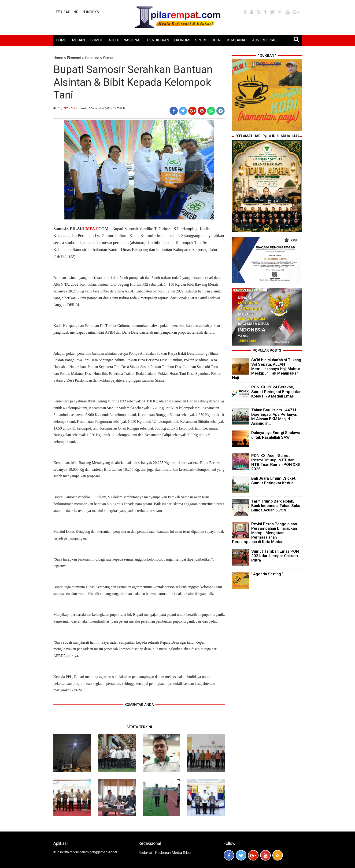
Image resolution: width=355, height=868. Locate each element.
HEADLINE (67, 12)
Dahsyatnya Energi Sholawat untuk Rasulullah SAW (276, 435)
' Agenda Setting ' (267, 574)
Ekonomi (74, 58)
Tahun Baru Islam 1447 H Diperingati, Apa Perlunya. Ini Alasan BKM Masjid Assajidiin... (274, 417)
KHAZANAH (237, 40)
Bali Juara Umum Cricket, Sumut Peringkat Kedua (274, 480)
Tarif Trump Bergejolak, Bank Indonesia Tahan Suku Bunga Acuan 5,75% (276, 506)
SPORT (201, 40)
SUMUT (97, 40)
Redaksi (145, 853)
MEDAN (78, 40)
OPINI (216, 40)
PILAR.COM (89, 229)
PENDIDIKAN (158, 40)
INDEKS (91, 12)
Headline (92, 58)
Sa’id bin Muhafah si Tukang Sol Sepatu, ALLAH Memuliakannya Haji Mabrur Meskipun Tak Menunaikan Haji (267, 369)
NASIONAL (132, 40)
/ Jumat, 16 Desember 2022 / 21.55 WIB (100, 108)
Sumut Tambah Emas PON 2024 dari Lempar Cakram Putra (275, 556)
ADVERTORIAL (264, 40)
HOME (61, 40)
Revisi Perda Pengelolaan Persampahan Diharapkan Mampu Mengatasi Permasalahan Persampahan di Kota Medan (264, 533)
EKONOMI (182, 40)
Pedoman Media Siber (173, 853)
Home (58, 58)
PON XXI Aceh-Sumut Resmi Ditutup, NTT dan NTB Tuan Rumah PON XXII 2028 (275, 462)
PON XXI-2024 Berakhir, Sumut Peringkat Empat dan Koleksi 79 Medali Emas (276, 391)
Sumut (108, 58)
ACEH (113, 40)
